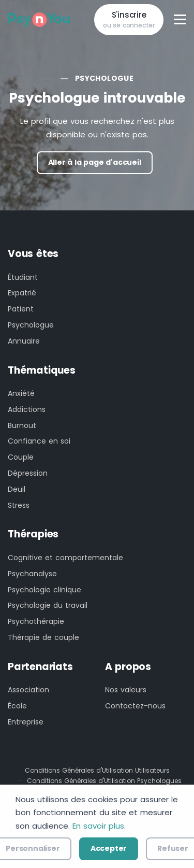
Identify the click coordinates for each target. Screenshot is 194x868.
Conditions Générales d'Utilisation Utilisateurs (97, 770)
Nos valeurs (126, 690)
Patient (21, 309)
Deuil (17, 489)
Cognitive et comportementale (65, 558)
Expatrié (22, 293)
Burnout (22, 425)
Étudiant (23, 277)
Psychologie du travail (48, 605)
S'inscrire (129, 20)
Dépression (28, 473)
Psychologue (104, 78)
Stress (19, 505)
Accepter (109, 848)
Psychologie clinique (44, 590)
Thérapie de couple (43, 637)
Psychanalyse (32, 574)
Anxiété (21, 393)
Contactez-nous (135, 706)
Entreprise (26, 722)
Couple (21, 457)
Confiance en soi (39, 441)
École (17, 706)
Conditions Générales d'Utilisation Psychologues (104, 781)
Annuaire (24, 341)
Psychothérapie (36, 621)
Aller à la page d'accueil (95, 162)
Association (28, 690)
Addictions (27, 409)
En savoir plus (98, 826)
